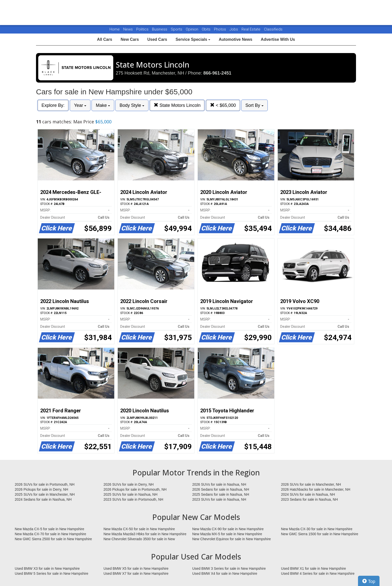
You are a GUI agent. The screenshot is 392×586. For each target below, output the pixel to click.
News (128, 29)
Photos (220, 29)
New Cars (130, 39)
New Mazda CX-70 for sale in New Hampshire (50, 534)
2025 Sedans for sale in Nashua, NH (221, 494)
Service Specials (193, 39)
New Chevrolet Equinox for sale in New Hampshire (231, 539)
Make (103, 105)
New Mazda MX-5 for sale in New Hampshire (227, 534)
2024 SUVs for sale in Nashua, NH (308, 494)
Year (80, 105)
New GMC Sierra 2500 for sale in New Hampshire (53, 539)
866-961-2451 (217, 73)
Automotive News (235, 39)
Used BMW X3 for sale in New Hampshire (47, 568)
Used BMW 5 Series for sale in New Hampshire (51, 573)
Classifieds (273, 29)
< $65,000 (223, 105)
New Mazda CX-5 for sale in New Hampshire (49, 529)
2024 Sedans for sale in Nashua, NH (43, 499)
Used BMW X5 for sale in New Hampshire (136, 568)
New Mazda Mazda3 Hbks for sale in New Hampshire (145, 534)
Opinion (192, 29)
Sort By (254, 105)
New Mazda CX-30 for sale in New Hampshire (317, 529)
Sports (177, 29)
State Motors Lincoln (177, 105)
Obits (207, 29)
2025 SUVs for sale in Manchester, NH (45, 494)
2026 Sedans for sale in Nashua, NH (221, 489)
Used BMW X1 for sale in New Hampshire (313, 568)
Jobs (234, 29)
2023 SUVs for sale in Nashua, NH (219, 499)
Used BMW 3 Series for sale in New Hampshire (229, 568)
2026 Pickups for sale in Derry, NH (41, 489)
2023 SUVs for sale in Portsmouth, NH (133, 499)
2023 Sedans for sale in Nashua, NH (309, 499)
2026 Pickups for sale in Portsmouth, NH (135, 489)
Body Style (132, 105)
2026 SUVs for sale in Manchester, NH (311, 484)
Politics (142, 29)
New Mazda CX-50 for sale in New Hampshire (139, 529)
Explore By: (53, 105)
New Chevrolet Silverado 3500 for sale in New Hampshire (139, 539)
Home (115, 29)
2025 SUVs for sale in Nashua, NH (130, 494)
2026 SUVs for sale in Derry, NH (128, 484)
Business (160, 29)
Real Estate (251, 29)
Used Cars (157, 39)
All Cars (104, 39)
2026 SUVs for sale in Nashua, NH (219, 484)
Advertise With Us (278, 39)
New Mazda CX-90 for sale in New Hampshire (228, 529)
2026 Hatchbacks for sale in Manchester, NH (316, 489)
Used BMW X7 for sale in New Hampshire (136, 573)
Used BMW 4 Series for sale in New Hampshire (318, 573)
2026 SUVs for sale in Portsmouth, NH (45, 484)
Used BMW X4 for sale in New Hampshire (225, 573)
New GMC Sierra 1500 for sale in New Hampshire (320, 534)
